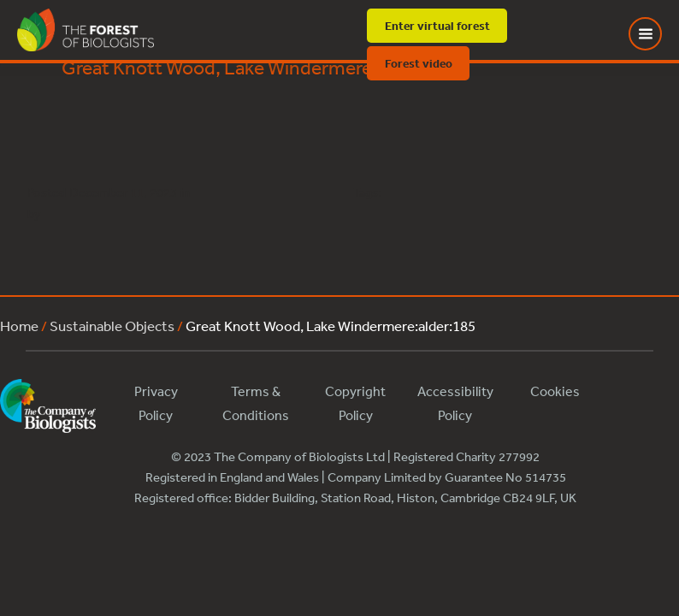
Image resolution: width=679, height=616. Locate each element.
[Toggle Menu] (656, 34)
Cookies (555, 391)
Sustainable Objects (112, 326)
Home (19, 326)
